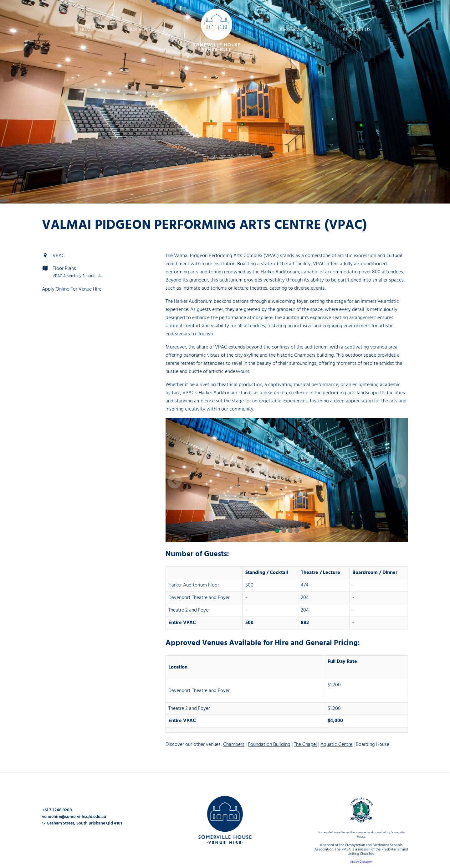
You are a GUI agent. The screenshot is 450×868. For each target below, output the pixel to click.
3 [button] (290, 531)
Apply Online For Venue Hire (72, 289)
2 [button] (283, 531)
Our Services (293, 30)
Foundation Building (269, 744)
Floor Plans (59, 269)
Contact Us (357, 30)
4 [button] (297, 531)
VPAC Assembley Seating (78, 276)
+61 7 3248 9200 (57, 810)
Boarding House (373, 744)
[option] (225, 102)
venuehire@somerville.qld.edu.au (74, 817)
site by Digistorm (361, 862)
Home (87, 30)
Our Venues (142, 30)
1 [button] (277, 531)
